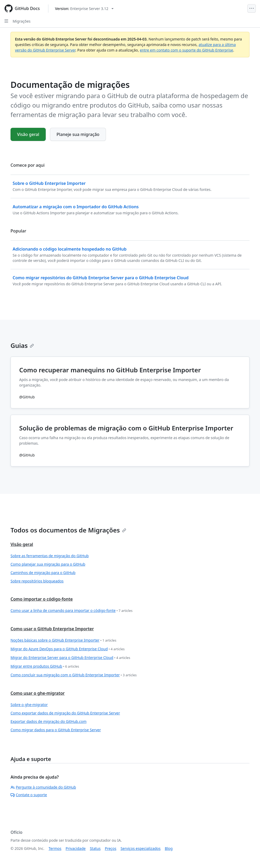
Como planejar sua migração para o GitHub (48, 564)
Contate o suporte (29, 795)
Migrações (22, 21)
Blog (169, 848)
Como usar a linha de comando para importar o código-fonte (72, 611)
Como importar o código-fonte (42, 599)
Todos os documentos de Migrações (68, 530)
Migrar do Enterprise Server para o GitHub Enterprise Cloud (70, 658)
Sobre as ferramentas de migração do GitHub (50, 556)
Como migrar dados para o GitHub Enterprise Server (56, 730)
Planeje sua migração (78, 134)
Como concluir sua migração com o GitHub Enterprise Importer (74, 675)
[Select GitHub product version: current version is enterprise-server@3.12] (84, 9)
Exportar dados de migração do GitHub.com (49, 721)
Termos (55, 848)
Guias (22, 345)
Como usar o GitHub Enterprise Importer (52, 629)
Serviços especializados (140, 848)
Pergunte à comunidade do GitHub (43, 787)
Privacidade (76, 848)
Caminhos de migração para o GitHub (43, 573)
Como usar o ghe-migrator (38, 693)
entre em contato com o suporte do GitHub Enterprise (187, 50)
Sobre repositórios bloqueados (37, 581)
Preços (111, 848)
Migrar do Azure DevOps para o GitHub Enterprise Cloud (68, 649)
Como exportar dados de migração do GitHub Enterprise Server (65, 713)
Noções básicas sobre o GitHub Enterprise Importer (63, 640)
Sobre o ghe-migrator (29, 705)
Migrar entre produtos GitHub (45, 666)
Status (95, 848)
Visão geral (28, 134)
